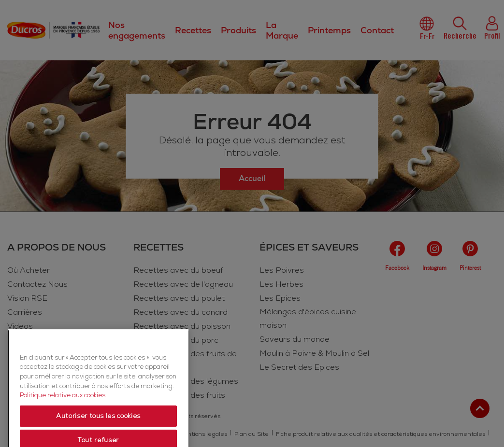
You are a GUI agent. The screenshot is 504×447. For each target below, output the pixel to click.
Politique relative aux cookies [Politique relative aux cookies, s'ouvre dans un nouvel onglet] (63, 420)
